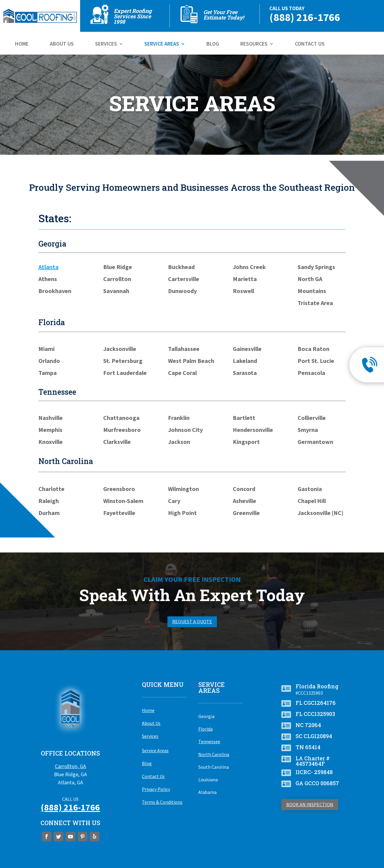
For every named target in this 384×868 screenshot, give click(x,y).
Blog (213, 44)
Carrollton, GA (70, 766)
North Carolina (214, 754)
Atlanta (48, 267)
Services (106, 44)
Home (22, 44)
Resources (254, 44)
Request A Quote (192, 621)
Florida (205, 729)
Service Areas (162, 44)
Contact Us (310, 44)
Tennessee (209, 741)
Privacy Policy (156, 789)
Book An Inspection (310, 804)
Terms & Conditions (162, 802)
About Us (62, 44)
